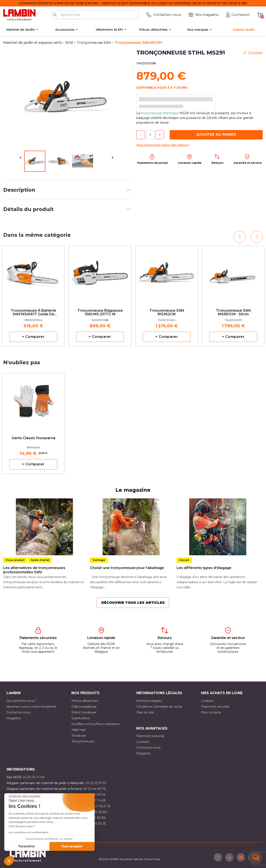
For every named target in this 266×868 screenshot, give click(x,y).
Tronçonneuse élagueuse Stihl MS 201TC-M (100, 313)
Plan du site (145, 712)
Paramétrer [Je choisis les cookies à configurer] (27, 846)
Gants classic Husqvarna (33, 438)
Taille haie (79, 730)
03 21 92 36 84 (96, 812)
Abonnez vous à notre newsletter (32, 707)
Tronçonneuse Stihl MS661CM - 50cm (233, 313)
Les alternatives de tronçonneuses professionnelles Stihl (34, 570)
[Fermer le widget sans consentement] (25, 796)
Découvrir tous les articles (133, 603)
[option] (33, 296)
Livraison (208, 701)
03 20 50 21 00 (34, 777)
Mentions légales (149, 701)
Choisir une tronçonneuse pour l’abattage (127, 568)
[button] (9, 861)
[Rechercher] (95, 15)
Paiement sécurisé (215, 707)
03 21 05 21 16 (100, 806)
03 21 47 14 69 (95, 800)
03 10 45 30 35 (95, 824)
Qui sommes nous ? (22, 701)
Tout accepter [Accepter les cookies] (72, 846)
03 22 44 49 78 (95, 789)
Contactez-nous (18, 712)
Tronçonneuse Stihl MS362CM (167, 313)
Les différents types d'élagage (204, 568)
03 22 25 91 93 (96, 783)
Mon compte (211, 712)
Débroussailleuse (84, 707)
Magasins (14, 718)
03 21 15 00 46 (95, 795)
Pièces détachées (85, 701)
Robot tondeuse (84, 712)
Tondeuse (79, 736)
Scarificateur (81, 718)
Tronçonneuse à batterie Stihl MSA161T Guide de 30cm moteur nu (33, 313)
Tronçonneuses (83, 741)
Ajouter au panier (216, 134)
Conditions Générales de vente (159, 707)
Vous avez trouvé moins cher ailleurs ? (163, 145)
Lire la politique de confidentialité (28, 832)
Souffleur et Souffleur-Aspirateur (96, 724)
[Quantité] (150, 135)
